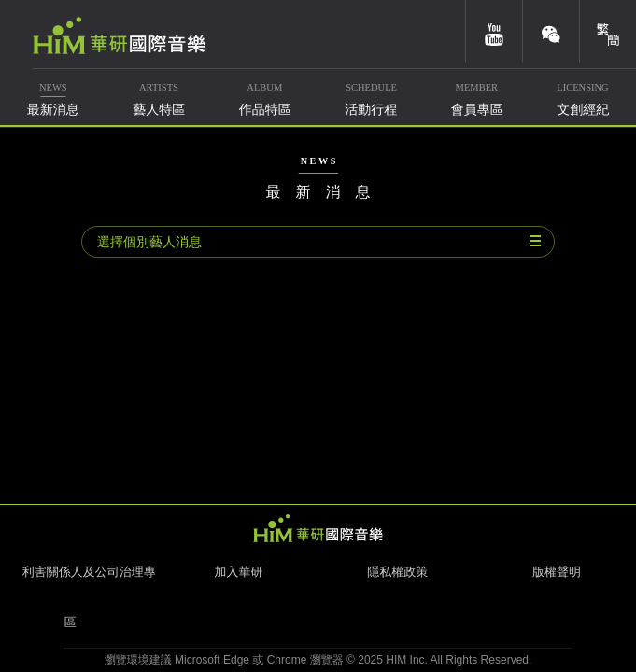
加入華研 (238, 572)
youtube (494, 31)
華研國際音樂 (119, 35)
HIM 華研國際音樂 (318, 528)
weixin (551, 31)
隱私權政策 (397, 572)
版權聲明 (557, 572)
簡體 (608, 31)
